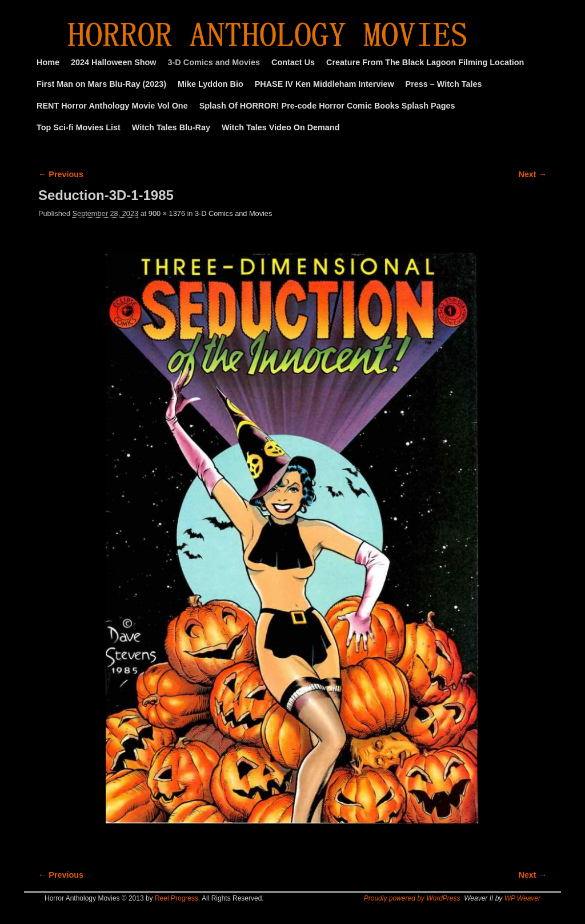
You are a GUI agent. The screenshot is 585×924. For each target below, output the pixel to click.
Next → (533, 174)
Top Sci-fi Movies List (79, 127)
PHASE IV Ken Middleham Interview (324, 84)
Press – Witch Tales (444, 84)
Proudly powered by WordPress (412, 898)
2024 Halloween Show (114, 62)
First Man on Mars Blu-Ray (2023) (101, 84)
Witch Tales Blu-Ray (171, 127)
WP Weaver (522, 898)
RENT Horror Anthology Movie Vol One (112, 106)
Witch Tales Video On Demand (281, 127)
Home (48, 62)
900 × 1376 (167, 213)
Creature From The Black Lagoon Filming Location (425, 62)
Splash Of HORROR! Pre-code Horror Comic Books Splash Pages (327, 106)
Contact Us (293, 62)
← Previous (61, 174)
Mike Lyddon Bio (211, 84)
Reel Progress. (177, 898)
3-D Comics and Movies (214, 62)
